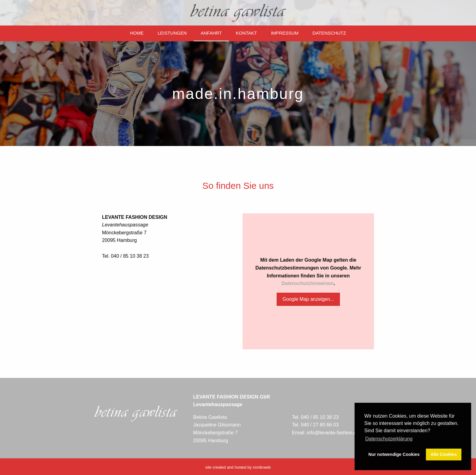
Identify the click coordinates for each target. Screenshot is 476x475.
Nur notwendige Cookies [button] (394, 454)
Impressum (285, 33)
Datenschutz (329, 33)
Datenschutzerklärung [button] (389, 439)
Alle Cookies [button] (444, 454)
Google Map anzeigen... (308, 299)
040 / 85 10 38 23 (320, 417)
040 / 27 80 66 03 (320, 425)
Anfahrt (211, 33)
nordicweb (262, 467)
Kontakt (246, 33)
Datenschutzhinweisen (308, 283)
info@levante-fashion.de (333, 433)
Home (137, 33)
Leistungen (172, 33)
